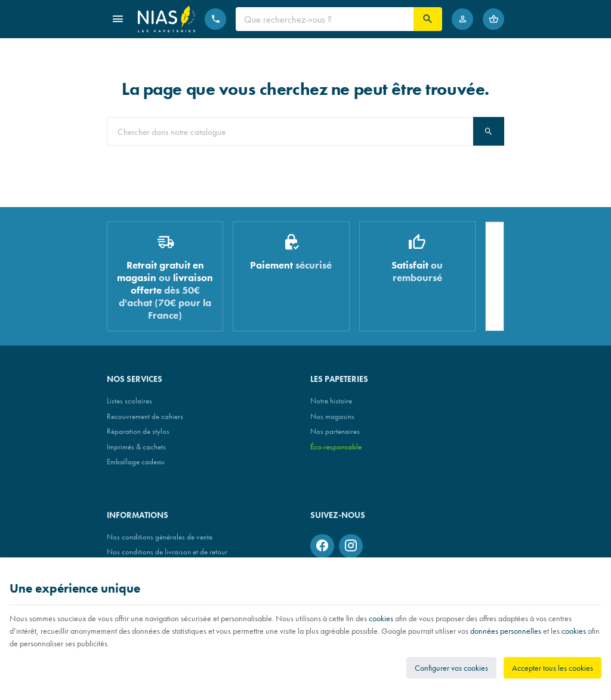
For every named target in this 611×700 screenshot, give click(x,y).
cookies (381, 618)
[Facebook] (322, 546)
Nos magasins (332, 416)
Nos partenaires (335, 431)
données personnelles (506, 631)
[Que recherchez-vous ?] (325, 19)
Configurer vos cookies (451, 668)
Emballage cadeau (136, 462)
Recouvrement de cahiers (145, 416)
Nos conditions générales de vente (160, 537)
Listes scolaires (129, 401)
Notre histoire (331, 401)
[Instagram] (351, 546)
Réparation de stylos (138, 431)
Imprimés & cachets (136, 447)
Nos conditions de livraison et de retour (167, 552)
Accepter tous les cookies (553, 668)
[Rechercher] (428, 19)
